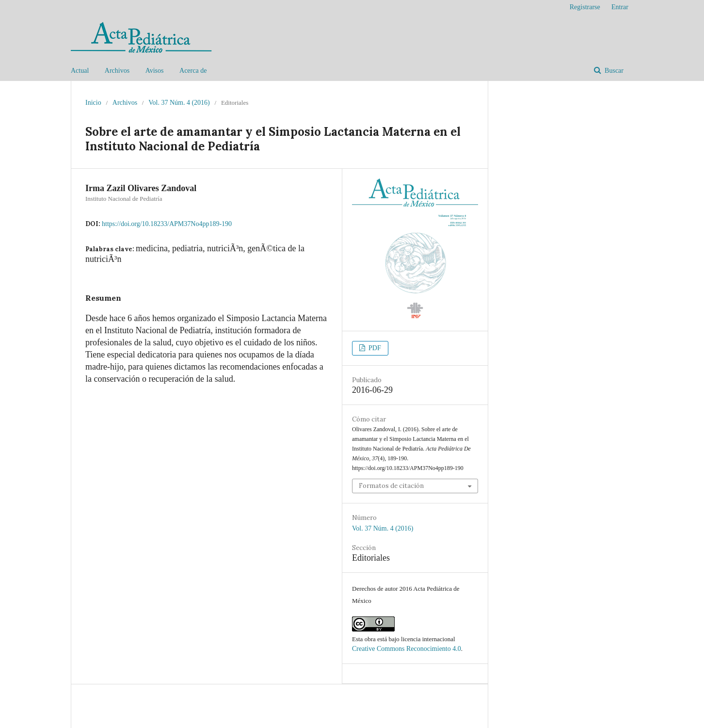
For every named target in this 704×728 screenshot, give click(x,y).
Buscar (613, 71)
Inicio (93, 103)
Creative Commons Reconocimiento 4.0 (407, 649)
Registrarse (585, 7)
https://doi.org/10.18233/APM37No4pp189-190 (167, 224)
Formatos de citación (391, 486)
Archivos (117, 71)
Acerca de (193, 71)
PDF (374, 348)
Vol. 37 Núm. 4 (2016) (179, 103)
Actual (80, 71)
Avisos (155, 71)
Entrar (620, 7)
